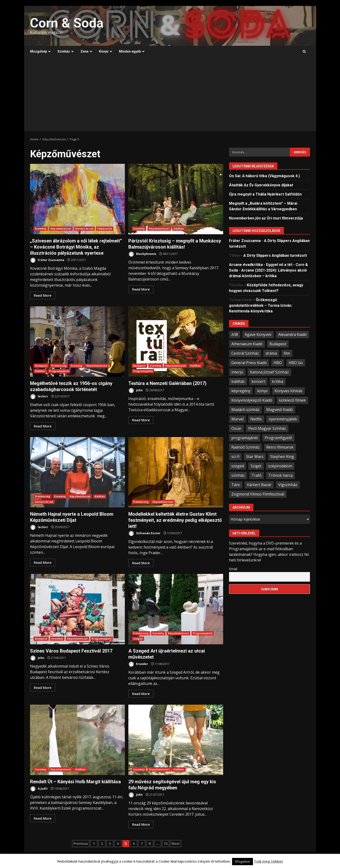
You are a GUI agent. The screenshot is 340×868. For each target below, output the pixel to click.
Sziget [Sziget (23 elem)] (256, 466)
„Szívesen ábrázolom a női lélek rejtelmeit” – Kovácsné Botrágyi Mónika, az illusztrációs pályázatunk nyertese (77, 199)
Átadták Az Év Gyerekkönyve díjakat (261, 185)
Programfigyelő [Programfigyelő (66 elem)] (278, 438)
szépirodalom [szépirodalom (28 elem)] (280, 466)
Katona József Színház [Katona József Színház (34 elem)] (269, 372)
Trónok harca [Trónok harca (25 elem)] (281, 475)
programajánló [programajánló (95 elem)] (245, 438)
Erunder (138, 664)
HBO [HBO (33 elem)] (278, 363)
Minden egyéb (130, 51)
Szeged (138, 639)
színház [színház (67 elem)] (238, 475)
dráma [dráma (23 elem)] (271, 353)
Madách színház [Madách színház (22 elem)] (245, 410)
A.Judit (39, 789)
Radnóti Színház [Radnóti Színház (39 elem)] (245, 447)
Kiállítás (179, 229)
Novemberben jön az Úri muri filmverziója (266, 218)
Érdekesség (59, 366)
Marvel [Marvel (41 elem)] (237, 419)
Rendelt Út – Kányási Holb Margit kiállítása (77, 740)
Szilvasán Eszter (144, 533)
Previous (81, 843)
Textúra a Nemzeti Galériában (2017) (176, 342)
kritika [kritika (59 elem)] (278, 381)
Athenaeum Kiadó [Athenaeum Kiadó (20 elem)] (247, 344)
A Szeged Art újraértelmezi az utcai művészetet (176, 609)
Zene (84, 51)
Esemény (41, 229)
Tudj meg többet (268, 861)
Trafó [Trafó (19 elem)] (257, 475)
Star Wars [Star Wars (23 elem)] (255, 457)
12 (166, 843)
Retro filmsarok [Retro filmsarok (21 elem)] (280, 447)
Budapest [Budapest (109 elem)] (278, 344)
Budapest (41, 366)
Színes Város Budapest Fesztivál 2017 (77, 609)
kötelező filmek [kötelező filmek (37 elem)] (292, 400)
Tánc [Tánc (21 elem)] (236, 485)
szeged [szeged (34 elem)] (238, 466)
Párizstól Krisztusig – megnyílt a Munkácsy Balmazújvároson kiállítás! (176, 199)
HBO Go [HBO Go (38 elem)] (296, 363)
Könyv (104, 51)
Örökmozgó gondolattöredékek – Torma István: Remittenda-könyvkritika (261, 305)
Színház (64, 51)
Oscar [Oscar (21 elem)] (236, 428)
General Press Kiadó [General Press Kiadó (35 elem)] (249, 363)
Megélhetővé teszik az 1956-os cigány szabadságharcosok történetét (77, 342)
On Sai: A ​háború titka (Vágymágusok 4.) (264, 176)
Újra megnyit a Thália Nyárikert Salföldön (265, 194)
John (136, 390)
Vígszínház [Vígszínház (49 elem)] (288, 485)
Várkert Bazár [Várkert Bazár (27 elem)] (259, 485)
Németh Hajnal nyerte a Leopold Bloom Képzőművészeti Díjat (77, 472)
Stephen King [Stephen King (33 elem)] (282, 457)
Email (233, 569)
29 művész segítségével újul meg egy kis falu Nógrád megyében (176, 740)
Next (176, 843)
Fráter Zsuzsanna (47, 260)
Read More (43, 295)
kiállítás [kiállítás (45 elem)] (238, 381)
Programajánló (59, 371)
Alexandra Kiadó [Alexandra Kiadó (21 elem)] (292, 334)
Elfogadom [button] (243, 861)
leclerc (39, 397)
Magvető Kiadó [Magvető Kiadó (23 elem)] (280, 410)
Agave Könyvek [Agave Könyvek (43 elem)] (258, 334)
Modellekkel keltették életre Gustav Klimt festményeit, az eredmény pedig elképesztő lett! (176, 472)
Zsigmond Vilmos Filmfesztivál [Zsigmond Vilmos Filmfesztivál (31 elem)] (258, 494)
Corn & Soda (67, 23)
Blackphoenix (142, 254)
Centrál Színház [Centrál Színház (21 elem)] (245, 353)
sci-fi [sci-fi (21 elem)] (235, 457)
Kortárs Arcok (84, 229)
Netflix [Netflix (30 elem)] (256, 419)
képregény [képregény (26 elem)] (241, 391)
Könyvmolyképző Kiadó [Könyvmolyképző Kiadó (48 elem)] (252, 400)
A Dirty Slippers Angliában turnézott (275, 255)
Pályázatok (105, 229)
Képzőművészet (61, 229)
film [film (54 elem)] (287, 353)
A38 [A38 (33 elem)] (235, 334)
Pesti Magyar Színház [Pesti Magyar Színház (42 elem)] (267, 428)
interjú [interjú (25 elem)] (237, 372)
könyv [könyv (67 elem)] (262, 391)
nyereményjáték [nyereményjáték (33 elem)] (283, 419)
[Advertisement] (170, 96)
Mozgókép (38, 51)
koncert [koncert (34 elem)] (258, 381)
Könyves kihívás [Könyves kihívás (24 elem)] (288, 391)
